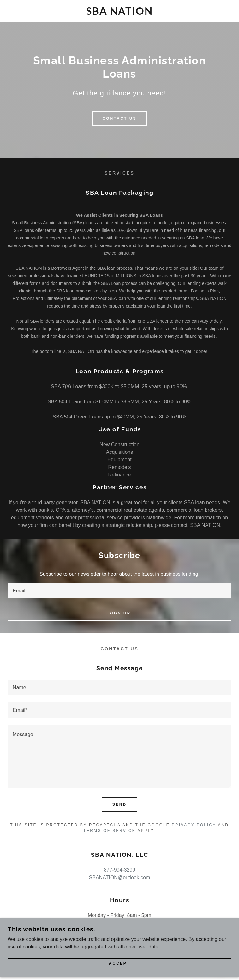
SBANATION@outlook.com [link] (120, 877)
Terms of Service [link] (110, 831)
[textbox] (119, 591)
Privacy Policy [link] (194, 825)
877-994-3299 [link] (120, 870)
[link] (119, 11)
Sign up (119, 613)
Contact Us (120, 118)
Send (119, 804)
